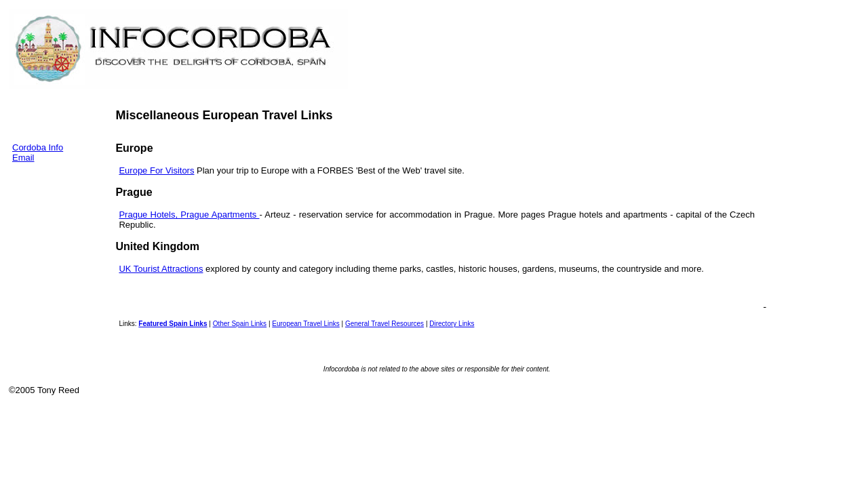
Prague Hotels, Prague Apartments (189, 215)
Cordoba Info (38, 147)
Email (23, 158)
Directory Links (452, 324)
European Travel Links (306, 324)
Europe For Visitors (156, 170)
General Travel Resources (384, 324)
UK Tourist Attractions (161, 269)
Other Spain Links (240, 324)
